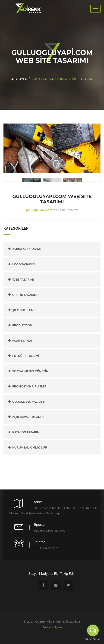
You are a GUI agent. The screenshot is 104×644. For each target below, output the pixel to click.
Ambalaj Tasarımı (26, 249)
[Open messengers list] (93, 630)
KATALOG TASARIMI (26, 432)
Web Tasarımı (23, 280)
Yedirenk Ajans (52, 627)
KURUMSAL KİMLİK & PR (30, 447)
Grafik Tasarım (24, 295)
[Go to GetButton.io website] (93, 639)
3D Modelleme (24, 310)
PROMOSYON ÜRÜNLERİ (30, 386)
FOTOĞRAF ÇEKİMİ (26, 356)
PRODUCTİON (22, 325)
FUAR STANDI (22, 341)
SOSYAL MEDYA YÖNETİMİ (31, 371)
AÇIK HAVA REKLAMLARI (30, 417)
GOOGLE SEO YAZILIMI (28, 402)
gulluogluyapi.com (39, 210)
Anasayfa (19, 79)
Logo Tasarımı (24, 264)
